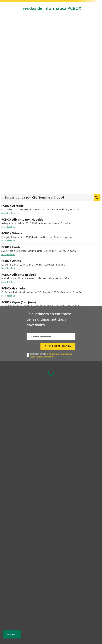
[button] (53, 355)
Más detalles (8, 213)
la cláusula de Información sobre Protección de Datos (51, 355)
